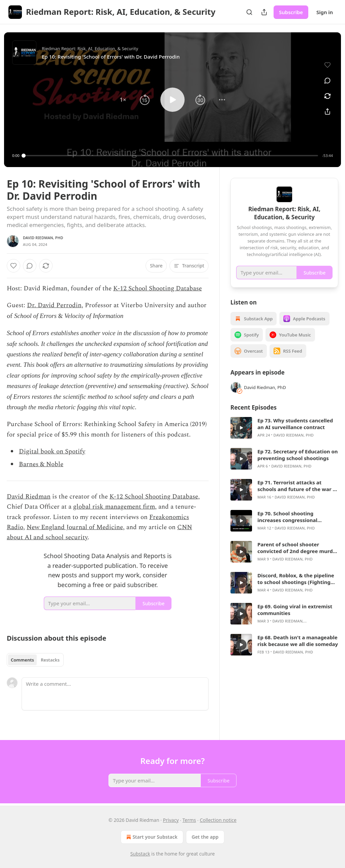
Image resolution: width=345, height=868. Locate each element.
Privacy (171, 820)
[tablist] (35, 660)
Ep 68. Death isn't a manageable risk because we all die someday (298, 641)
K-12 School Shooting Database (158, 288)
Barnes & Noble (41, 464)
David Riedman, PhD (43, 238)
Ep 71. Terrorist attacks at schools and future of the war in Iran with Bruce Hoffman (297, 486)
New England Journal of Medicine (75, 527)
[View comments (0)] (327, 81)
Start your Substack (151, 837)
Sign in (325, 12)
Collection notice (218, 820)
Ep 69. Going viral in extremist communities (295, 610)
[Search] (249, 12)
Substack (140, 854)
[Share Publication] (264, 12)
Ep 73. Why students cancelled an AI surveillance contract (295, 424)
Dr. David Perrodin (54, 305)
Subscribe (291, 12)
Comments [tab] (22, 660)
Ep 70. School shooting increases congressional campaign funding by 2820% (293, 517)
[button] (123, 100)
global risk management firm (114, 507)
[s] (241, 428)
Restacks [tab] (50, 660)
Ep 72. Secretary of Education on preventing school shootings (298, 455)
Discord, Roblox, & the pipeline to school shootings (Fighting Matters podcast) (296, 579)
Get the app (205, 837)
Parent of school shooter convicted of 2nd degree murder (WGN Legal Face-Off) (298, 548)
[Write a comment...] (115, 694)
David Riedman (29, 497)
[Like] (13, 266)
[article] (284, 428)
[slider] (171, 156)
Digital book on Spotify (52, 452)
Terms (189, 820)
